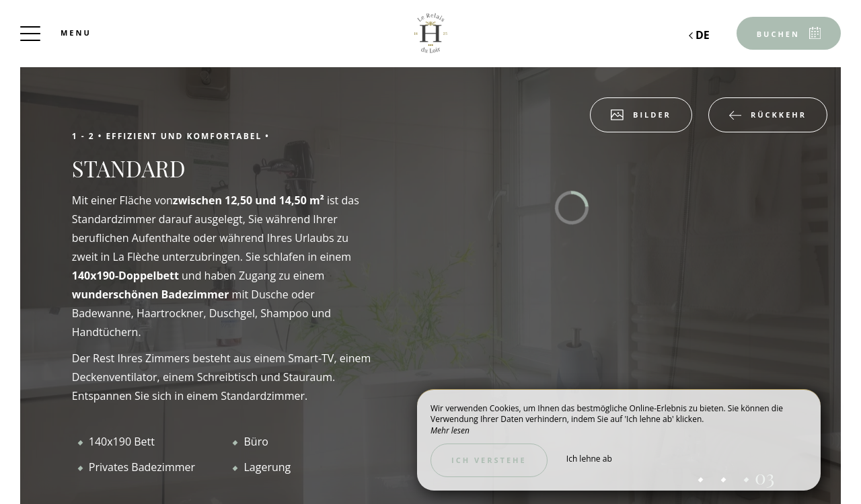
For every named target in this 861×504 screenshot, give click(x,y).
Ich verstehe (489, 460)
